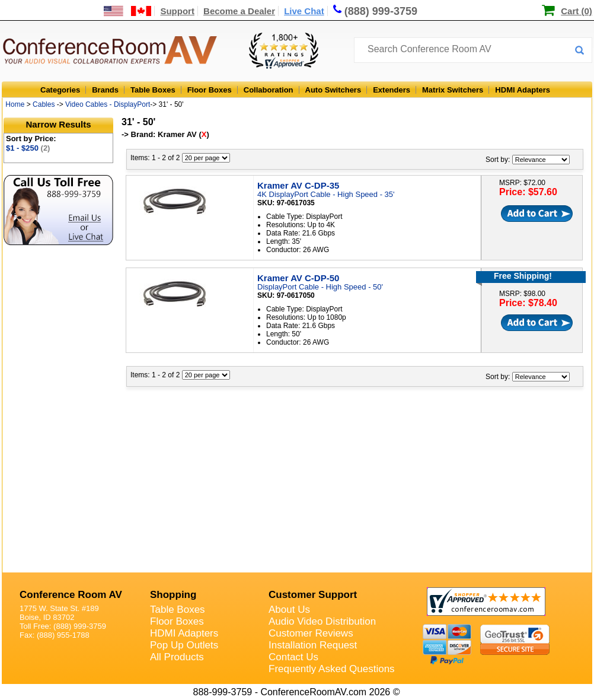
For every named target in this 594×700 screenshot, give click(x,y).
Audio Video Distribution (322, 621)
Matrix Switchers (453, 90)
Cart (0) (577, 11)
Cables (44, 104)
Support (177, 11)
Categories (60, 90)
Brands (105, 90)
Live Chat (304, 11)
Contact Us (293, 657)
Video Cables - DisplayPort (108, 104)
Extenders (392, 90)
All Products (177, 657)
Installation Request (313, 645)
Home (15, 104)
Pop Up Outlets (184, 645)
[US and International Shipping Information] (128, 11)
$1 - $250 (28, 148)
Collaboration (269, 90)
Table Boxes (153, 90)
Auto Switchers (333, 90)
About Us (289, 610)
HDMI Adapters (523, 90)
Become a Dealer (239, 11)
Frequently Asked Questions (332, 669)
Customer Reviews (311, 633)
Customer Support (313, 595)
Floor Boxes (210, 90)
